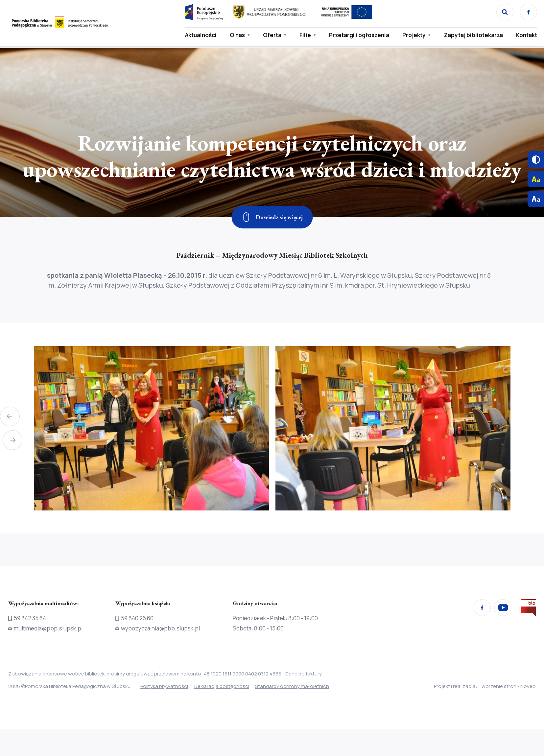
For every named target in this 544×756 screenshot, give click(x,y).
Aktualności (200, 35)
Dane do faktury (304, 674)
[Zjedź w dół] (272, 217)
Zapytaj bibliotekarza (472, 35)
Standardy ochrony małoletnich (300, 686)
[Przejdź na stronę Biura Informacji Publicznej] (529, 609)
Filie (304, 35)
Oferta (271, 35)
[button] (10, 415)
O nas (236, 35)
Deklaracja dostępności (225, 686)
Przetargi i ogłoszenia (358, 35)
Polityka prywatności (164, 686)
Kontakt (525, 35)
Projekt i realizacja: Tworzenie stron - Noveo (485, 686)
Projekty (413, 35)
